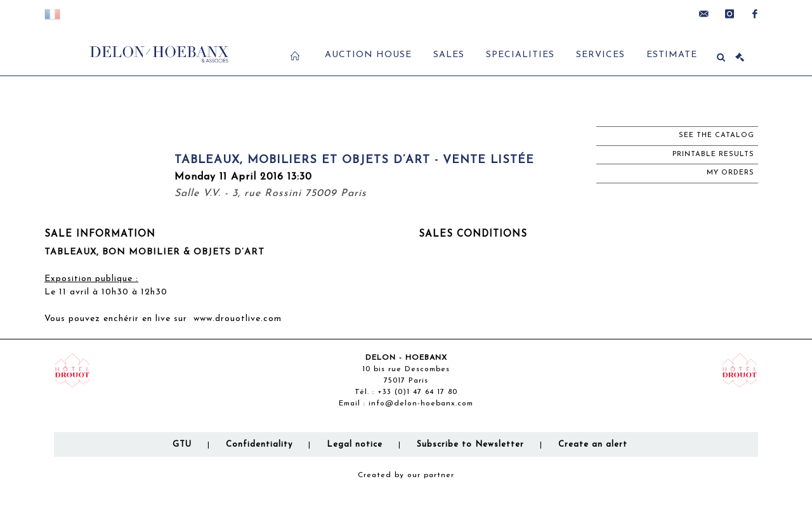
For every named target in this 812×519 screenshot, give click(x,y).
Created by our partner (406, 475)
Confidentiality (259, 444)
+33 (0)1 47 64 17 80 (417, 392)
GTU (182, 444)
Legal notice (355, 444)
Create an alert (593, 444)
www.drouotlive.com (238, 319)
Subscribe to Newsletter (470, 444)
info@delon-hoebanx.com (421, 404)
